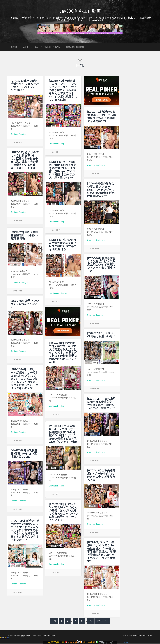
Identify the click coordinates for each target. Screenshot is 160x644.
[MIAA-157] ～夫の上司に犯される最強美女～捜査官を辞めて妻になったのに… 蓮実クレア (101, 404)
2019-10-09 (56, 153)
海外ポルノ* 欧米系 (52, 47)
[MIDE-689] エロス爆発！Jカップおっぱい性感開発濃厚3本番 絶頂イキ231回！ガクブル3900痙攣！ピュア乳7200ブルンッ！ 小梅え (63, 434)
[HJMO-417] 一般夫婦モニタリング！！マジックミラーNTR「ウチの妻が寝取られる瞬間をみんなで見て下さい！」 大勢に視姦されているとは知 (63, 90)
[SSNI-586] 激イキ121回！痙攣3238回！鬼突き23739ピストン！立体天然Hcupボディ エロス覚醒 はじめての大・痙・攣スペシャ (62, 170)
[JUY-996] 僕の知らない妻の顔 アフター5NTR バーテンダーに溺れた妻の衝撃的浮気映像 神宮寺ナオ (101, 190)
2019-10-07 (56, 231)
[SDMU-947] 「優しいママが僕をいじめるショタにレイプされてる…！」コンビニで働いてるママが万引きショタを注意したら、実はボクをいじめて (25, 379)
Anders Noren (139, 636)
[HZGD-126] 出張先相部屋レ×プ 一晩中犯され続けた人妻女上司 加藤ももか (101, 476)
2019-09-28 (56, 573)
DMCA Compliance (75, 47)
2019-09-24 (18, 593)
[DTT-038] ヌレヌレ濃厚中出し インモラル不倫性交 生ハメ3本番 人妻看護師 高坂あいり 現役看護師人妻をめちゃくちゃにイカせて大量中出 (102, 552)
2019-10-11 (18, 143)
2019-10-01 (56, 415)
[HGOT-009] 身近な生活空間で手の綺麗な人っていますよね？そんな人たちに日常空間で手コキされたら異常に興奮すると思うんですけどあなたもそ (25, 531)
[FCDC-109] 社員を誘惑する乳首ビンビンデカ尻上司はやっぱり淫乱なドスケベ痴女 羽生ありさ (101, 265)
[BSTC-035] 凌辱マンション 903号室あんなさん (25, 304)
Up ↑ (150, 636)
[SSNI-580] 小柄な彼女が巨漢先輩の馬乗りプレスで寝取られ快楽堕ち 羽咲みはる (63, 245)
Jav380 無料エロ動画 (80, 11)
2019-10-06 (94, 249)
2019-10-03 (94, 389)
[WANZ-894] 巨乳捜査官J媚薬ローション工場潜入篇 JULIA (24, 454)
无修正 (26, 47)
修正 (36, 47)
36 (91, 621)
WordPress (49, 636)
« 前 (54, 621)
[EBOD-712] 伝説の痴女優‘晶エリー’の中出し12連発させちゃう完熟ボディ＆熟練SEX (101, 117)
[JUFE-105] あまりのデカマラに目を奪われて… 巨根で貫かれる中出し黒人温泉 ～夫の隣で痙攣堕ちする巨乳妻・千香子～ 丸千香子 (25, 161)
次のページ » (102, 621)
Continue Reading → (20, 135)
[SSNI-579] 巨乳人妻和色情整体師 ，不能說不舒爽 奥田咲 (24, 236)
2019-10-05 (94, 324)
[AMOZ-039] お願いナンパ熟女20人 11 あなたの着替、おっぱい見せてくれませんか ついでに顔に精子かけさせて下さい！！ (63, 512)
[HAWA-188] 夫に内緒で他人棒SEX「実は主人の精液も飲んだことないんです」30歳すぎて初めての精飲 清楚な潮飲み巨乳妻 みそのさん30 (63, 353)
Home (14, 47)
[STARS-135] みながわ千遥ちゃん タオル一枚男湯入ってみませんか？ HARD (25, 86)
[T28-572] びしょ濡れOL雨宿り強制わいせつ (101, 335)
